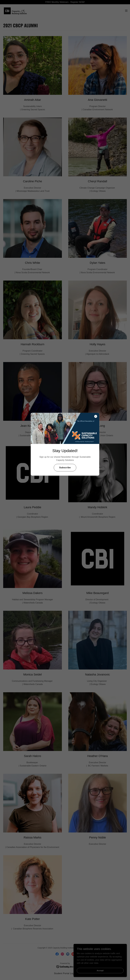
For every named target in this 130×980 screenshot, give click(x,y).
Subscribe (65, 468)
